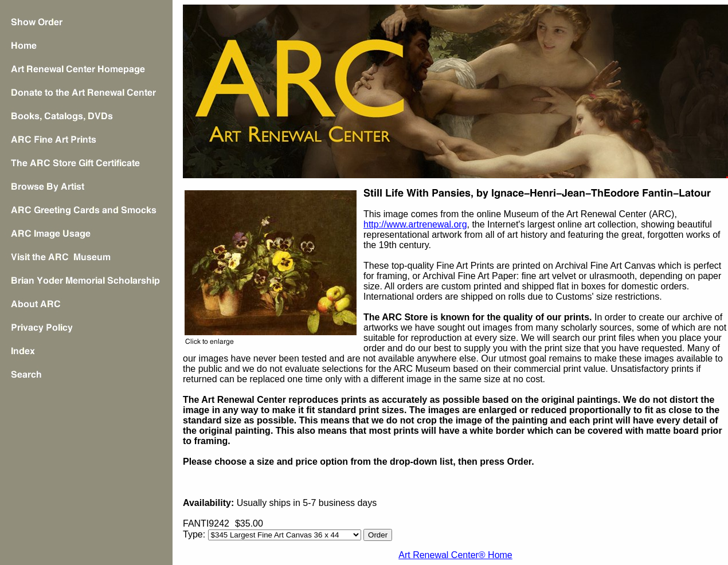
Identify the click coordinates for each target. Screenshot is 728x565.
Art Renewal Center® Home (455, 555)
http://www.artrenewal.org (415, 224)
